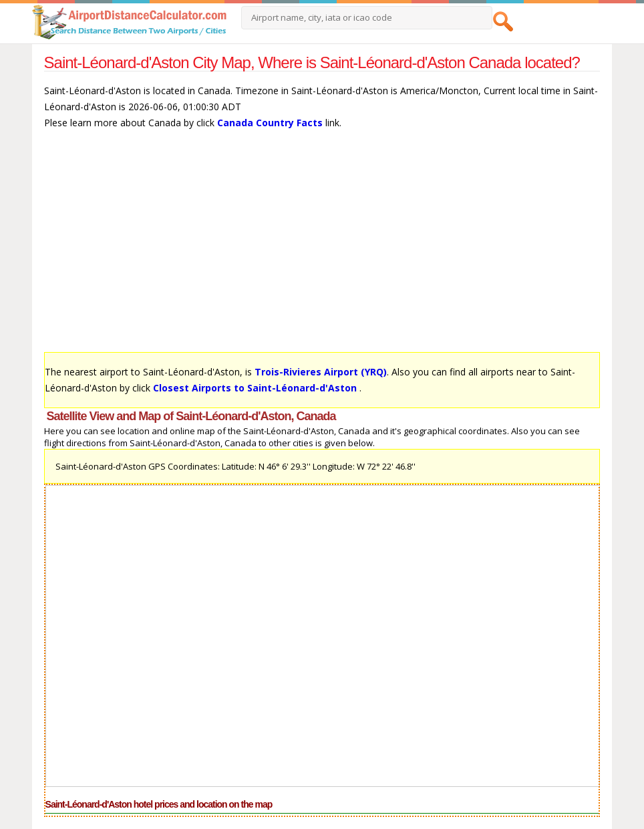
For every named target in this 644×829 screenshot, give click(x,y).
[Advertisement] (322, 247)
